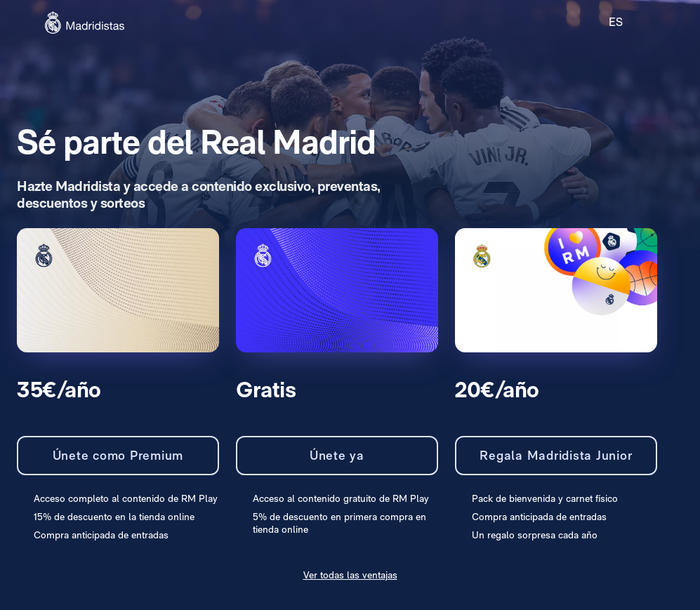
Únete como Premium (118, 455)
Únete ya (337, 455)
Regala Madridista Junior (556, 455)
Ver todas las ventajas (350, 575)
